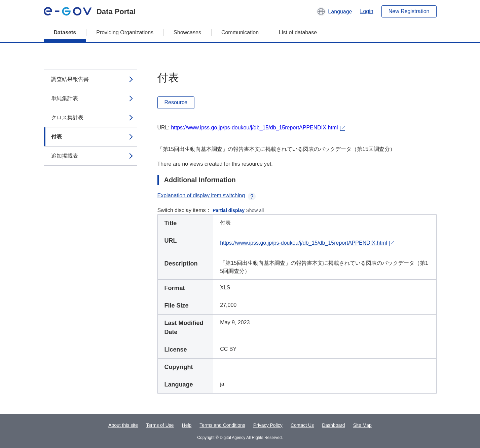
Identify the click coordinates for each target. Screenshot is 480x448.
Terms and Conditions (222, 425)
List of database (298, 32)
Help (187, 425)
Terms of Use (160, 425)
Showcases (187, 32)
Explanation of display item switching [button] (207, 195)
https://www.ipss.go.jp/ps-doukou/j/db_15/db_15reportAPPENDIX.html (254, 128)
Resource (176, 102)
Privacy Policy (268, 425)
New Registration (409, 11)
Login (367, 11)
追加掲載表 (65, 156)
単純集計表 (65, 98)
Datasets (65, 32)
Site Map (362, 425)
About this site (123, 425)
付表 (57, 137)
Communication (240, 32)
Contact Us (302, 425)
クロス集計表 (67, 117)
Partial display (229, 210)
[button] (334, 11)
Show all (255, 210)
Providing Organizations (125, 32)
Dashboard (334, 425)
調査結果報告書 (70, 79)
